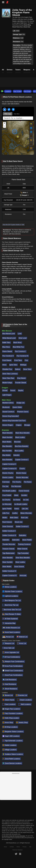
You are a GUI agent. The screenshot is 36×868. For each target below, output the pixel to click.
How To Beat (17, 91)
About (5, 847)
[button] (18, 137)
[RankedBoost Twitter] (16, 854)
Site (30, 847)
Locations (8, 91)
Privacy (24, 847)
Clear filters (17, 114)
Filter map (8, 114)
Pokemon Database (18, 850)
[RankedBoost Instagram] (20, 854)
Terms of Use (5, 832)
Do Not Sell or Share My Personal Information (14, 836)
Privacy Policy (27, 831)
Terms (18, 847)
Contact (12, 847)
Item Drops (27, 91)
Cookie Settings (13, 832)
